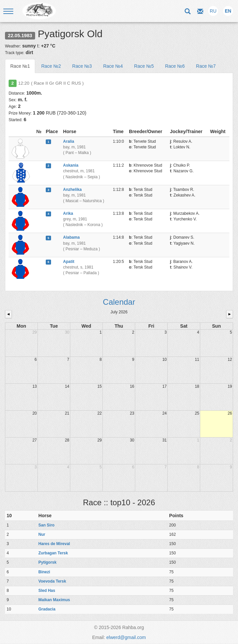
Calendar (119, 302)
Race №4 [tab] (113, 66)
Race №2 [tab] (51, 66)
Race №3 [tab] (82, 66)
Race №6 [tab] (175, 66)
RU (213, 11)
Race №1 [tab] (20, 66)
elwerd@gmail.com (126, 637)
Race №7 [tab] (206, 66)
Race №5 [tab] (144, 66)
